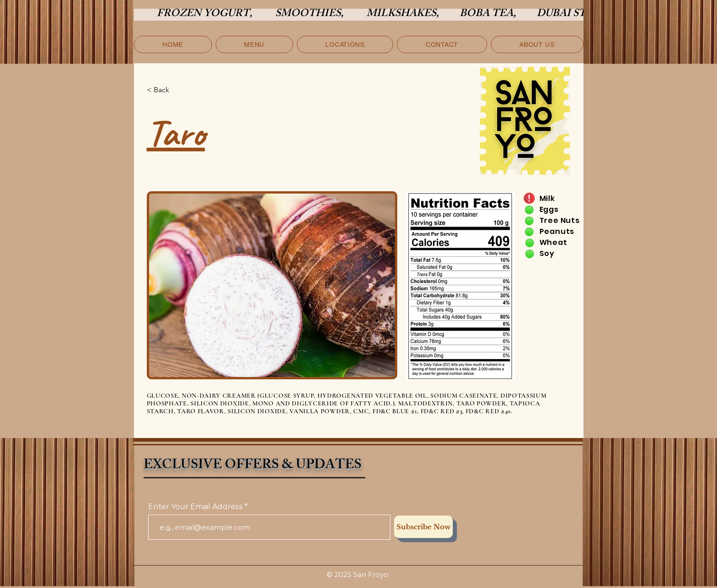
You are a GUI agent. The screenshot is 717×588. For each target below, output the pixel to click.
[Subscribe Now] (423, 527)
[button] (254, 44)
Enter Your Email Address (195, 507)
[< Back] (177, 90)
